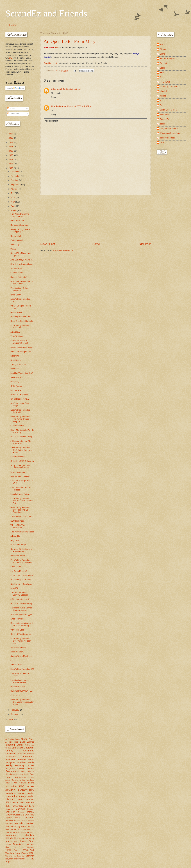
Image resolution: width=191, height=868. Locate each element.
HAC (23, 771)
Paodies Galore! (18, 556)
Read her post (50, 63)
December (16, 172)
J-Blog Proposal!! (18, 365)
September (16, 185)
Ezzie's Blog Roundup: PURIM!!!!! (20, 411)
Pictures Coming (18, 240)
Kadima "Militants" (18, 277)
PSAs (18, 818)
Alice (53, 89)
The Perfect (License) (24, 847)
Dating (31, 754)
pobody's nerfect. (168, 138)
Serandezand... (17, 268)
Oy (12, 660)
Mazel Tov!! (15, 588)
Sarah (24, 830)
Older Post (144, 244)
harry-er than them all (169, 128)
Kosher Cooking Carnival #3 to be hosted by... (21, 624)
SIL (15, 829)
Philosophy (9, 824)
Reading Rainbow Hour (21, 317)
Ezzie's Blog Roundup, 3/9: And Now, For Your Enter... (22, 501)
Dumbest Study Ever (20, 225)
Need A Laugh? (17, 652)
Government (12, 771)
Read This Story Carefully (22, 321)
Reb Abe (9, 830)
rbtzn (162, 142)
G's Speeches (19, 768)
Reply (54, 97)
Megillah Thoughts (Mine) (22, 373)
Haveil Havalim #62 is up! (22, 347)
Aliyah (31, 739)
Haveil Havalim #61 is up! (22, 437)
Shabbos (29, 835)
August (14, 189)
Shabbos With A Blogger (21, 614)
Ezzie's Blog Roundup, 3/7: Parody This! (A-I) (21, 561)
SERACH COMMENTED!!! (22, 691)
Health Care (29, 774)
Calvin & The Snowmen (21, 634)
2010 (11, 151)
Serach (30, 832)
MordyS (31, 812)
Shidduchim (12, 838)
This (57, 47)
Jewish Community (20, 790)
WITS (25, 850)
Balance (31, 742)
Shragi (31, 838)
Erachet (22, 762)
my (11, 58)
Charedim (29, 748)
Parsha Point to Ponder (24, 821)
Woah (13, 249)
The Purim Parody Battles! (22, 532)
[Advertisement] (95, 219)
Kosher (15, 806)
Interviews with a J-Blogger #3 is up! (19, 342)
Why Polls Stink (17, 630)
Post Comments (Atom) (63, 250)
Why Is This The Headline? (18, 526)
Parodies (9, 821)
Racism (31, 826)
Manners (9, 809)
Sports (23, 841)
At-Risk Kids (12, 742)
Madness (14, 369)
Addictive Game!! (18, 648)
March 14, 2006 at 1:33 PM (79, 106)
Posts (11, 109)
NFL (22, 815)
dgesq (163, 124)
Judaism (30, 799)
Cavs (14, 748)
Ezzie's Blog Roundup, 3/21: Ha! (20, 327)
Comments (13, 114)
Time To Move (17, 336)
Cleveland (11, 754)
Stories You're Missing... (21, 656)
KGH (8, 802)
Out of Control (17, 273)
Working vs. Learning (15, 856)
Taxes (8, 844)
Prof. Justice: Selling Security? (19, 289)
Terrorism (18, 844)
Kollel (8, 806)
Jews (19, 799)
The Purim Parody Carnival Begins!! (19, 594)
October (15, 180)
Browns (20, 745)
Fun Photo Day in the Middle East (20, 215)
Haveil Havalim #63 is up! (22, 264)
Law (26, 806)
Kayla (14, 802)
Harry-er (19, 774)
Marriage (20, 809)
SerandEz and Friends (46, 13)
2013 (11, 138)
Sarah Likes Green (168, 110)
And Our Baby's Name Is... (22, 260)
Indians (31, 783)
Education (11, 759)
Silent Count (16, 567)
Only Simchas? (17, 426)
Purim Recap (16, 390)
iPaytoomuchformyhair (170, 133)
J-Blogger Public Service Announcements (21, 609)
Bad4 (22, 742)
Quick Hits (15, 695)
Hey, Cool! (15, 540)
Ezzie (31, 762)
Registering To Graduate (21, 580)
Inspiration (11, 786)
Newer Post (48, 244)
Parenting (29, 818)
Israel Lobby (16, 295)
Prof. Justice (11, 827)
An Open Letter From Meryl (70, 41)
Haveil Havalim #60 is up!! (22, 604)
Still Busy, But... (17, 377)
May (13, 202)
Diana (163, 54)
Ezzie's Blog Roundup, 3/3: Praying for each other (21, 641)
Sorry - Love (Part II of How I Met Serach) (20, 467)
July (13, 193)
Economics (28, 756)
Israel (21, 786)
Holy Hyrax (12, 777)
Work (31, 853)
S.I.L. (162, 100)
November (16, 176)
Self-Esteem (21, 833)
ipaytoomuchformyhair (15, 859)
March (14, 210)
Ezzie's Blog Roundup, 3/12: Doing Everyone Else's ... (21, 450)
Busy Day (15, 382)
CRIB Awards (16, 386)
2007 (11, 164)
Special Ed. (11, 841)
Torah (8, 850)
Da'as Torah (22, 754)
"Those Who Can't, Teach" (22, 517)
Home (13, 25)
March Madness (18, 472)
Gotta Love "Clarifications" (22, 575)
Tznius (17, 850)
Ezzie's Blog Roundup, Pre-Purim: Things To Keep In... (21, 419)
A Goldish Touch (13, 739)
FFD (162, 73)
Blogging (10, 745)
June (13, 197)
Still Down (15, 356)
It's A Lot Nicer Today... (20, 494)
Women (24, 853)
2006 (11, 168)
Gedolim (30, 768)
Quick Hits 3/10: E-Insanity (22, 461)
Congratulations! (18, 457)
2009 (11, 155)
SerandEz (11, 835)
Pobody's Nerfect (25, 823)
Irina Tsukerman (59, 106)
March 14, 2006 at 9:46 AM (69, 89)
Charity (9, 751)
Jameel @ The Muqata (170, 86)
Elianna (22, 759)
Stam (31, 841)
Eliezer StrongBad (168, 59)
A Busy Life (15, 536)
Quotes (22, 826)
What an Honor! (17, 221)
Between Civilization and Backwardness (21, 550)
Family (9, 765)
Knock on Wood (17, 619)
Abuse (24, 739)
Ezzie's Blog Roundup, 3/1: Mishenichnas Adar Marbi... (22, 702)
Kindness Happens (26, 802)
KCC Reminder (17, 521)
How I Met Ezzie (28, 780)
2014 (11, 134)
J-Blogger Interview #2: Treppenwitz (21, 442)
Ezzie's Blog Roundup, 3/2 (22, 669)
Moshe (9, 815)
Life (32, 806)
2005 (11, 720)
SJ (19, 830)
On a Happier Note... (20, 399)
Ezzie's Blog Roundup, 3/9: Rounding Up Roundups (20, 510)
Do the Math (16, 236)
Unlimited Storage (18, 545)
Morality (21, 812)
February (15, 710)
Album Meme (16, 665)
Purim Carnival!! (18, 687)
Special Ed (165, 119)
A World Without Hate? (20, 476)
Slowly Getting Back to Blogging (20, 230)
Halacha (31, 771)
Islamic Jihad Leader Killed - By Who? (20, 681)
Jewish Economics (16, 793)
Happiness (10, 774)
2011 (11, 147)
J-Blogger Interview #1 (20, 599)
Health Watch (16, 312)
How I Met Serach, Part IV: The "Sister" (22, 283)
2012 (11, 142)
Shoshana (23, 838)
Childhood (29, 751)
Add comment (51, 121)
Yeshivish (30, 856)
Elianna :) (15, 245)
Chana (20, 748)
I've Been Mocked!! (19, 571)
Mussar (17, 815)
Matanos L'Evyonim (19, 395)
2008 (11, 160)
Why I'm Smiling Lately (20, 352)
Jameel (30, 786)
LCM (21, 806)
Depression (10, 757)
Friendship (20, 766)
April (13, 206)
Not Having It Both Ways (21, 584)
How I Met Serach (16, 783)
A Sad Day (15, 332)
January (15, 714)
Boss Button (16, 360)
